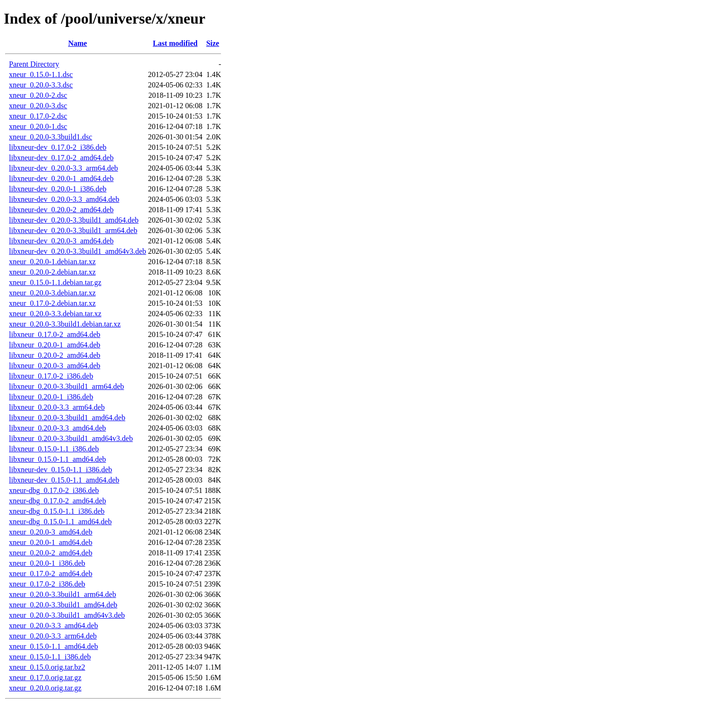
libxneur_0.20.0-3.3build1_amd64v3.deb (71, 438)
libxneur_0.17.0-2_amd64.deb (55, 334)
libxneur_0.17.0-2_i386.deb (51, 376)
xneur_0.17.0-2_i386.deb (47, 584)
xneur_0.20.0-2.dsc (38, 95)
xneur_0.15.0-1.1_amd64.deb (53, 646)
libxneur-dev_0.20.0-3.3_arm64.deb (64, 168)
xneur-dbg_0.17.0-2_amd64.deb (57, 501)
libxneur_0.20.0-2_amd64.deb (55, 355)
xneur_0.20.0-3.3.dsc (41, 85)
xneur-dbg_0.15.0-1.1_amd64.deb (60, 522)
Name (77, 43)
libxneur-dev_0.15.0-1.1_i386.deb (60, 470)
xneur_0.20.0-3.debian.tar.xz (52, 293)
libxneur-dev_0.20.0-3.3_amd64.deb (64, 199)
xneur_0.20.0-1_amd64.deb (51, 542)
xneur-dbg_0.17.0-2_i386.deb (54, 490)
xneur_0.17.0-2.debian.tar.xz (52, 303)
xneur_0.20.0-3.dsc (38, 106)
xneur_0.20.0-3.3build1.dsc (51, 137)
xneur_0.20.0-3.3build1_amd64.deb (63, 605)
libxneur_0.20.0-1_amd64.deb (55, 345)
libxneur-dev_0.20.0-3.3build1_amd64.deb (74, 220)
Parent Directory (34, 64)
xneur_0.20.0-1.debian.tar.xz (52, 262)
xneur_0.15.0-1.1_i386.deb (50, 657)
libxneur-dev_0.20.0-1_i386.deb (58, 189)
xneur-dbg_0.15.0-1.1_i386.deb (57, 511)
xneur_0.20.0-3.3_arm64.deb (53, 636)
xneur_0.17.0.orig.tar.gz (45, 678)
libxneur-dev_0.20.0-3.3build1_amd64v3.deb (77, 251)
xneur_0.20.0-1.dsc (38, 126)
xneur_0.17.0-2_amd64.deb (51, 574)
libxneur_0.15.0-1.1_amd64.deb (57, 459)
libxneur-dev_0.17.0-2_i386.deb (58, 147)
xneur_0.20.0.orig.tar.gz (45, 688)
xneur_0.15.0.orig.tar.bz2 (47, 667)
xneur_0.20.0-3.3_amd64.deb (53, 626)
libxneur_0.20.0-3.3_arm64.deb (57, 407)
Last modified (176, 43)
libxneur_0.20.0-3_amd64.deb (55, 366)
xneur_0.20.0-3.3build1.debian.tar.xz (65, 324)
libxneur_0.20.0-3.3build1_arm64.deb (67, 386)
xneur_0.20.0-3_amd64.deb (51, 532)
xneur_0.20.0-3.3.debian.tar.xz (55, 314)
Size (213, 43)
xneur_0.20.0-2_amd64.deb (51, 553)
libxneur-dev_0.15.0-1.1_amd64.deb (64, 480)
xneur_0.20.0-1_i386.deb (47, 563)
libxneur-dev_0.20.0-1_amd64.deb (61, 178)
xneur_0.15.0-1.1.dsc (41, 74)
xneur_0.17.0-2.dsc (38, 116)
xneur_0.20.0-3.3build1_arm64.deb (63, 594)
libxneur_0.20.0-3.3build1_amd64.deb (67, 418)
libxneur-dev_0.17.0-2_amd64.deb (61, 158)
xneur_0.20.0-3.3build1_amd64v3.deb (67, 615)
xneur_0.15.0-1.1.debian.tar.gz (55, 282)
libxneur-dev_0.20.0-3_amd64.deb (61, 241)
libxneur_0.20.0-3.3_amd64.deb (57, 428)
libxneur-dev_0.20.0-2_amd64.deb (61, 210)
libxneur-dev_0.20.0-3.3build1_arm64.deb (73, 230)
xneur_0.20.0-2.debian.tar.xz (52, 272)
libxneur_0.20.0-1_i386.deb (51, 397)
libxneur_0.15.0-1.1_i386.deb (54, 449)
